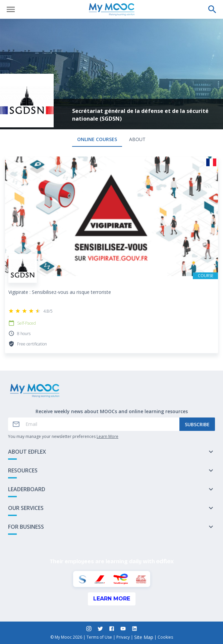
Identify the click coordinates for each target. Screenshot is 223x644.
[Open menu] (11, 9)
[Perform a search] (212, 9)
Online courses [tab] (97, 139)
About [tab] (137, 139)
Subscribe (197, 424)
